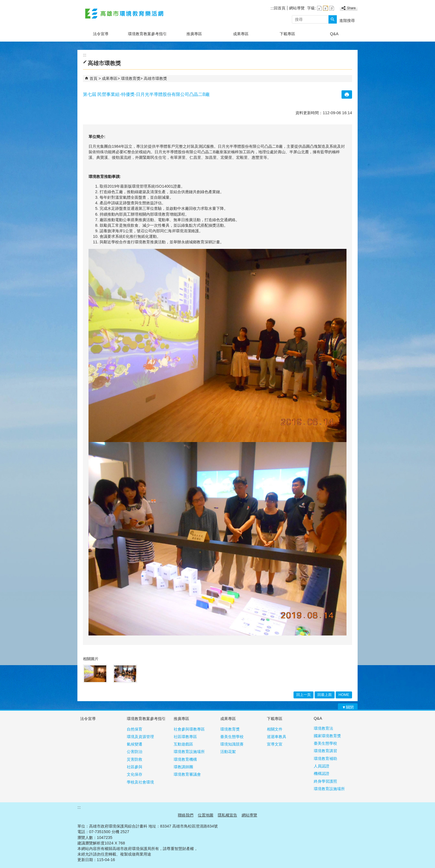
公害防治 (135, 752)
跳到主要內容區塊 (3, 3)
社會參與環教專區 (189, 729)
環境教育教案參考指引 (147, 34)
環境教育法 (323, 728)
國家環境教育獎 (327, 736)
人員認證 (322, 766)
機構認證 (322, 773)
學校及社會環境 (140, 782)
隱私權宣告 (227, 815)
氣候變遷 (135, 744)
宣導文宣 (275, 744)
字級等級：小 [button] (319, 8)
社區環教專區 (185, 737)
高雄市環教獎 (155, 78)
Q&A (334, 34)
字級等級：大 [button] (332, 8)
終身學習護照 (325, 781)
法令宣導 (101, 34)
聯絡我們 (186, 815)
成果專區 (241, 34)
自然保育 (135, 729)
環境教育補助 (325, 759)
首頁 (93, 78)
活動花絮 (228, 752)
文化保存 (135, 774)
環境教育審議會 (187, 774)
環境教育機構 (185, 759)
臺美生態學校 (232, 737)
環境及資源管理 (140, 737)
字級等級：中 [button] (326, 8)
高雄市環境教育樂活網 (124, 13)
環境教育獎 (131, 78)
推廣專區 (194, 34)
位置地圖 (206, 815)
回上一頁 (304, 695)
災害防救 (135, 759)
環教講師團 (183, 767)
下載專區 (287, 34)
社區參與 (135, 767)
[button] (333, 19)
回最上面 (325, 695)
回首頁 (280, 8)
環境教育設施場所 (189, 752)
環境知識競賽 (232, 744)
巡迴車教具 (277, 737)
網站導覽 (297, 8)
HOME (344, 695)
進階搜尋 (347, 21)
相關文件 (275, 729)
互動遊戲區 (183, 744)
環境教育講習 (325, 751)
